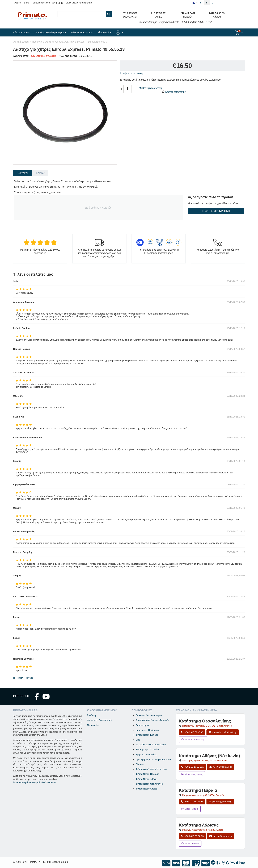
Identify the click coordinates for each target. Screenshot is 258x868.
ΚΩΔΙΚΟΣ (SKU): (68, 56)
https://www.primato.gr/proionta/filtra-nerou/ (35, 782)
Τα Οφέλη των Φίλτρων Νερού (151, 745)
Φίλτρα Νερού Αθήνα (146, 779)
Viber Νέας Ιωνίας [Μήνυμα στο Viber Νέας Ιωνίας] (192, 774)
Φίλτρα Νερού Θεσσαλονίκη (150, 784)
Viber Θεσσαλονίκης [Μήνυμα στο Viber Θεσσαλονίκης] (193, 740)
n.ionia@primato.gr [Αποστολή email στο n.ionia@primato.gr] (221, 767)
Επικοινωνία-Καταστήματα (79, 3)
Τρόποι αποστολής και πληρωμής (153, 720)
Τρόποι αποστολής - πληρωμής (47, 3)
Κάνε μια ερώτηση (151, 88)
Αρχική (18, 3)
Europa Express (96, 42)
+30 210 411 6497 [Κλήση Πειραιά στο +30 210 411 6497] (192, 802)
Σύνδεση (91, 715)
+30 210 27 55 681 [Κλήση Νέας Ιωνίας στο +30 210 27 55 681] (192, 767)
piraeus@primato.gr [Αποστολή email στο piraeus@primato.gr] (220, 802)
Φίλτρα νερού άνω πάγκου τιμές (152, 769)
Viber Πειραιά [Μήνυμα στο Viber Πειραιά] (190, 809)
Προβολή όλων (23, 678)
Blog (26, 3)
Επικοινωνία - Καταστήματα (149, 715)
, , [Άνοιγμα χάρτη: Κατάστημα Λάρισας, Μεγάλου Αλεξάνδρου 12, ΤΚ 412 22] (203, 830)
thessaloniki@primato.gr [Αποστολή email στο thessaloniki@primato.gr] (223, 732)
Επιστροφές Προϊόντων (147, 730)
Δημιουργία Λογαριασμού (100, 720)
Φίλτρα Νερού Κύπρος (147, 735)
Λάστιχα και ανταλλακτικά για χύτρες (65, 42)
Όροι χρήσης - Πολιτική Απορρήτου (153, 759)
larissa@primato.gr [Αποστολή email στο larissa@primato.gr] (221, 836)
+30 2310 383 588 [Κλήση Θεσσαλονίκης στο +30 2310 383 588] (192, 732)
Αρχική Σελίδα (21, 42)
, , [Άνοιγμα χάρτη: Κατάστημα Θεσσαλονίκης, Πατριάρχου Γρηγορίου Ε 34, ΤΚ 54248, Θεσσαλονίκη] (207, 726)
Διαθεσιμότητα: (21, 56)
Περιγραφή (23, 173)
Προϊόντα (37, 42)
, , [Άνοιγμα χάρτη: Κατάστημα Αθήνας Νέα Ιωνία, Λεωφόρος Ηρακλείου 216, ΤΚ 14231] (205, 761)
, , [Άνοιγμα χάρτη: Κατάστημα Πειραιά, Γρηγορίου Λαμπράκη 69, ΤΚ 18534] (203, 795)
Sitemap (140, 764)
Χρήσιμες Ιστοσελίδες (146, 755)
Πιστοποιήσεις (143, 725)
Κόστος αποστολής (176, 92)
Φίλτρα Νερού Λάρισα (147, 789)
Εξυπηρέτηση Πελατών (147, 749)
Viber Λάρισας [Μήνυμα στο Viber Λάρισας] (190, 844)
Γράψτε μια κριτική (131, 73)
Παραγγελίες (93, 725)
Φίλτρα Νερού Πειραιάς (147, 774)
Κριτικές (40, 173)
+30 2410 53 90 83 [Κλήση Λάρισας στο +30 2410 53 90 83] (192, 836)
